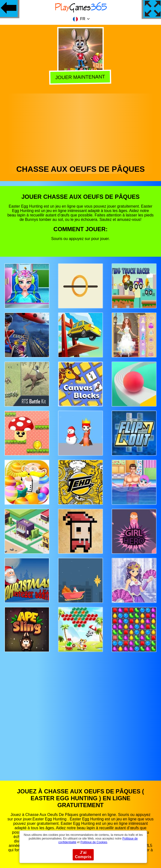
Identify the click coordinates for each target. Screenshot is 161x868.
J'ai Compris (83, 855)
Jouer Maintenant (81, 77)
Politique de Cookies (94, 842)
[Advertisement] (81, 128)
